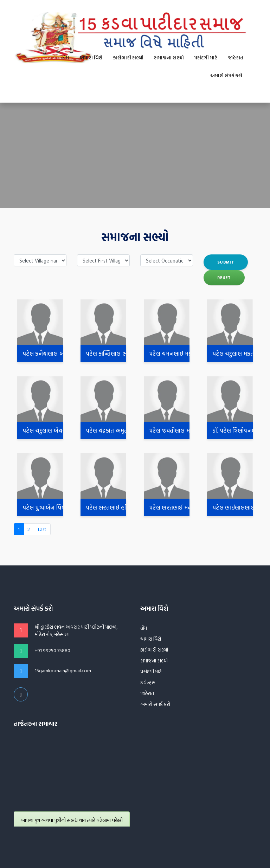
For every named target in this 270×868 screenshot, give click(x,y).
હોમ (65, 57)
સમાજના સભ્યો (169, 57)
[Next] (42, 529)
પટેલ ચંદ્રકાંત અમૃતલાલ (106, 430)
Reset (224, 277)
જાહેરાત (236, 57)
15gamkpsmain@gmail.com (63, 671)
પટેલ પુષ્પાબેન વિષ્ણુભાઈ (43, 507)
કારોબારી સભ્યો (128, 57)
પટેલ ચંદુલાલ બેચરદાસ (43, 430)
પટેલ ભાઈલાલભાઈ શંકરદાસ (233, 507)
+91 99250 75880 (53, 650)
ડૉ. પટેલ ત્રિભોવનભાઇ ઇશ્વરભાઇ (233, 430)
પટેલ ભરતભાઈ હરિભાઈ (106, 507)
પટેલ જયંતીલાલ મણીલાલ (169, 430)
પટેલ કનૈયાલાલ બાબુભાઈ (43, 354)
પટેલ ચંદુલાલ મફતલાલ (233, 354)
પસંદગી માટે (206, 57)
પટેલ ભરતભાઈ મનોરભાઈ (169, 507)
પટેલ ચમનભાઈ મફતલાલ (169, 354)
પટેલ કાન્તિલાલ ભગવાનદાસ (106, 354)
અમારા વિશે (91, 57)
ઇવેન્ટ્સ (148, 682)
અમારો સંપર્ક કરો (226, 75)
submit (226, 262)
